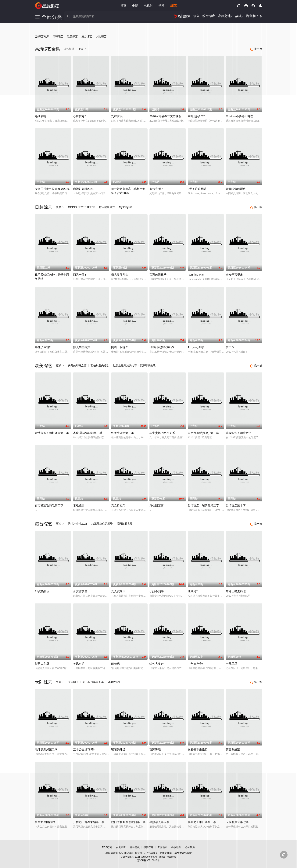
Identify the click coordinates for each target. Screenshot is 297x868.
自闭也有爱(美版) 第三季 (203, 431)
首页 (123, 6)
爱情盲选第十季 (236, 503)
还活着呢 (41, 115)
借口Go (231, 346)
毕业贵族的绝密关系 (162, 431)
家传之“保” (156, 188)
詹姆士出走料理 (236, 588)
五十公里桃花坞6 (84, 746)
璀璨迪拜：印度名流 (239, 431)
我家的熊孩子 (158, 273)
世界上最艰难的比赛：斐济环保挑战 (134, 364)
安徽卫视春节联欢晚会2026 (52, 188)
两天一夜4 (80, 273)
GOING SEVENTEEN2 (82, 206)
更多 (60, 206)
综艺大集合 (157, 661)
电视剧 (148, 6)
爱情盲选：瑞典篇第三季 (203, 503)
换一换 (256, 206)
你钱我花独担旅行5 (162, 346)
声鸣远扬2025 (197, 115)
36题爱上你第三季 (102, 522)
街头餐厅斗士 (120, 273)
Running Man (196, 273)
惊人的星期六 (107, 206)
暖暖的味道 (118, 746)
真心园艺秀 (157, 503)
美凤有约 (79, 661)
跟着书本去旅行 (198, 746)
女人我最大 (118, 588)
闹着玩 (115, 661)
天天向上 (73, 679)
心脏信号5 (80, 115)
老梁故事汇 (114, 679)
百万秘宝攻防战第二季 (49, 503)
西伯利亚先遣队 (100, 364)
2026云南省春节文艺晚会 (165, 115)
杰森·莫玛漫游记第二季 (88, 431)
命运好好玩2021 (83, 188)
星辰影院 (47, 6)
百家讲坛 (155, 746)
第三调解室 (233, 746)
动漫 (161, 6)
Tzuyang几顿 (196, 346)
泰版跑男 (79, 503)
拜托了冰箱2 (43, 346)
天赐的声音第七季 (237, 818)
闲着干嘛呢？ (120, 346)
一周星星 (231, 661)
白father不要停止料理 (239, 115)
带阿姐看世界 (125, 522)
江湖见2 (193, 588)
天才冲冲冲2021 (78, 522)
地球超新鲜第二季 (46, 746)
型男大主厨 (42, 661)
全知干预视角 (234, 273)
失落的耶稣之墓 (77, 364)
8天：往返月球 (197, 188)
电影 (135, 6)
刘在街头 (117, 115)
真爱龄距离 (118, 503)
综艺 (174, 6)
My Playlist (125, 206)
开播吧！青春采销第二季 (89, 818)
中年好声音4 (196, 661)
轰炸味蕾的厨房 (236, 188)
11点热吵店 (42, 588)
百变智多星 (80, 588)
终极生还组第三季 (123, 431)
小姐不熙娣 (157, 588)
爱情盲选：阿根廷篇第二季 (52, 431)
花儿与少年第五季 (93, 679)
